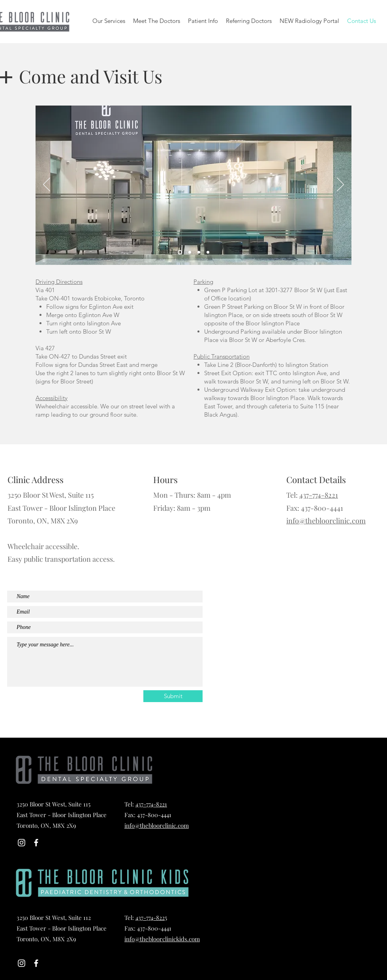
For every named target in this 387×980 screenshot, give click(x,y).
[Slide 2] (199, 252)
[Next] (340, 185)
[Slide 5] (190, 252)
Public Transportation (222, 356)
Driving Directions (59, 282)
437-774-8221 (319, 495)
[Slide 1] (180, 252)
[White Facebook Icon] (36, 843)
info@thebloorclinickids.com (162, 939)
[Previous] (47, 185)
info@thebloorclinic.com (326, 521)
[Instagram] (22, 843)
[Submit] (173, 696)
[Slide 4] (208, 252)
